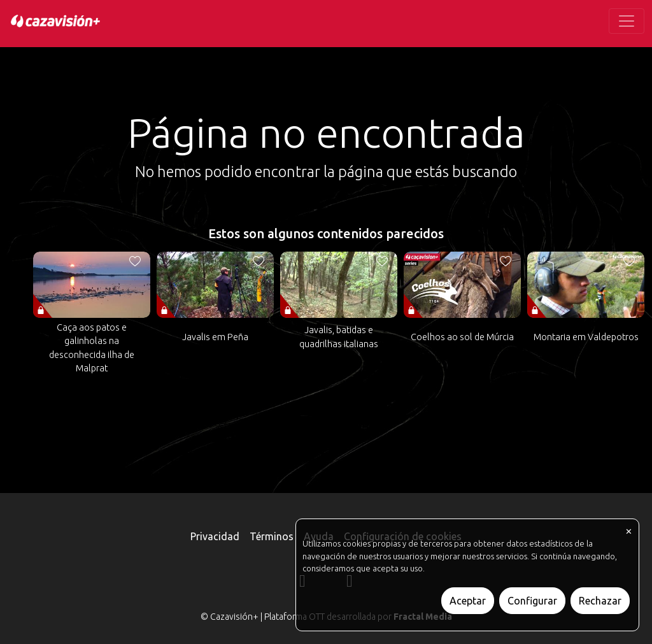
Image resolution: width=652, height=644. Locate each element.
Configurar (532, 601)
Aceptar (468, 601)
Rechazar (600, 601)
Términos (272, 536)
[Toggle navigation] (627, 21)
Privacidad (215, 536)
